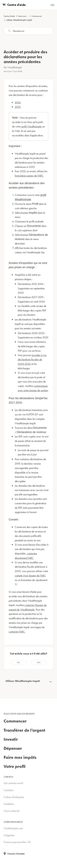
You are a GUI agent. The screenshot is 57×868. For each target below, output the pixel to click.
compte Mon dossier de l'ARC (30, 576)
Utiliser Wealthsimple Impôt (19, 20)
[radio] (18, 662)
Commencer (37, 16)
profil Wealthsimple (31, 126)
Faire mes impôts (25, 16)
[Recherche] (28, 31)
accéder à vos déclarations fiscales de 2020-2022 (32, 360)
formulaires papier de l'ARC (29, 176)
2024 (18, 102)
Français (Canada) (16, 854)
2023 (18, 107)
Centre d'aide (9, 16)
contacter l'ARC (17, 632)
